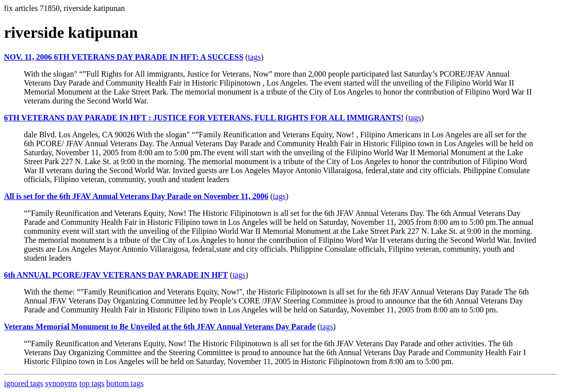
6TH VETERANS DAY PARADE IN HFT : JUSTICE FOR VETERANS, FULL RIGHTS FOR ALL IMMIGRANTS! (204, 118)
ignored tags (24, 383)
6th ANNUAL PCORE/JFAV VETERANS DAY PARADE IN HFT (116, 275)
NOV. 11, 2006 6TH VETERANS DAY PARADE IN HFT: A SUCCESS (124, 57)
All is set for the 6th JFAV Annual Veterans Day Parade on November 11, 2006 (136, 196)
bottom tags (125, 383)
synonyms (61, 383)
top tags (92, 383)
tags (255, 57)
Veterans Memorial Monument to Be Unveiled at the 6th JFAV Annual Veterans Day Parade (160, 327)
